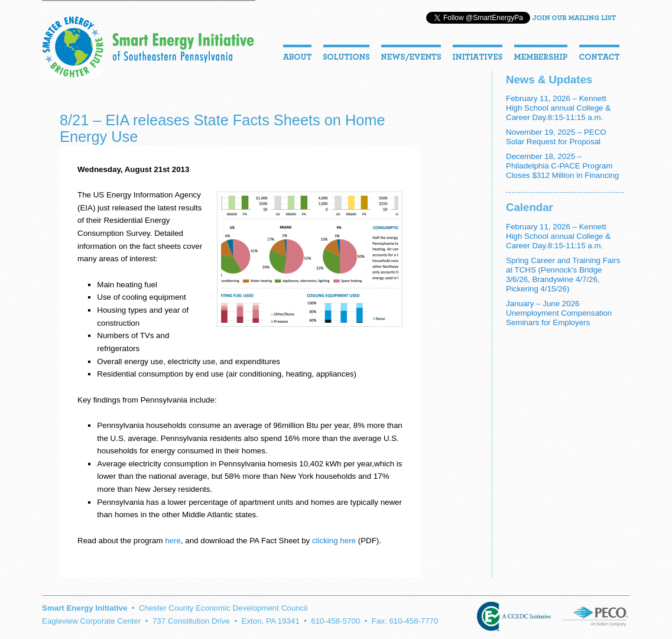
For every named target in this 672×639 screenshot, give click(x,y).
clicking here (334, 541)
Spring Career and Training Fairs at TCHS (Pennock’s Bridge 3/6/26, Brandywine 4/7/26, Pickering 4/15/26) (563, 275)
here (173, 541)
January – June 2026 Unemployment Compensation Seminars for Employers (559, 313)
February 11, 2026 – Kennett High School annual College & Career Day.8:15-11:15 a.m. (558, 108)
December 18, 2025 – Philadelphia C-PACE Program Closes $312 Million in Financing (562, 166)
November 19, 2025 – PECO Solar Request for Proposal (556, 137)
